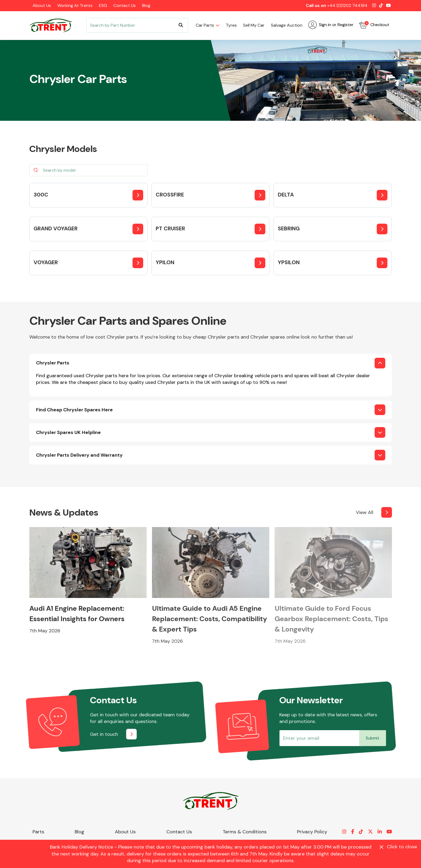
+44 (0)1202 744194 (347, 5)
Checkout (374, 25)
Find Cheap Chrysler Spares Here (74, 410)
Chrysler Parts (53, 363)
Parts (38, 832)
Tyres (231, 25)
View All (365, 512)
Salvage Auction (287, 25)
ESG (103, 5)
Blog (146, 5)
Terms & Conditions (245, 832)
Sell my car (254, 25)
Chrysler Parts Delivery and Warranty (79, 455)
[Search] (137, 25)
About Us (42, 5)
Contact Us (125, 5)
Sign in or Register (331, 25)
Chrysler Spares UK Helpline (68, 432)
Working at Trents (75, 5)
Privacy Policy (312, 832)
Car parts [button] (205, 25)
